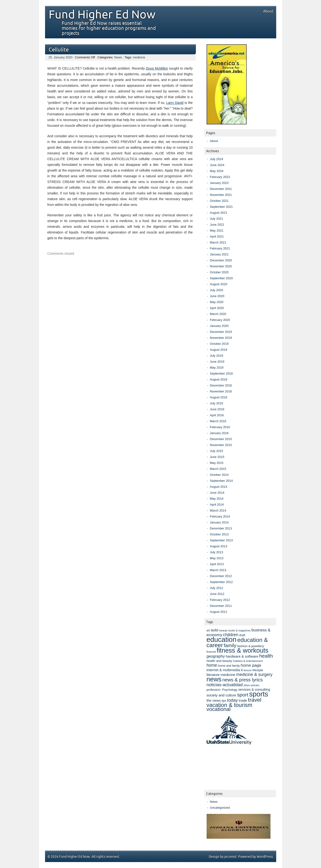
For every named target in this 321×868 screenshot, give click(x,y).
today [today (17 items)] (232, 700)
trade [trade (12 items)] (243, 700)
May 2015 (217, 463)
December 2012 (221, 576)
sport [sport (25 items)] (243, 695)
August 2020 (219, 284)
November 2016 (221, 391)
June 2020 (217, 296)
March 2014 (218, 510)
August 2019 (219, 350)
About (268, 11)
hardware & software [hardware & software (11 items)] (242, 656)
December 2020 (221, 260)
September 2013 (221, 540)
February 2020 (220, 320)
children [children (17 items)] (231, 635)
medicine (139, 57)
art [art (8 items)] (208, 630)
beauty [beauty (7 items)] (223, 630)
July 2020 (217, 290)
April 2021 (217, 236)
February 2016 (220, 427)
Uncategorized (220, 808)
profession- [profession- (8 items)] (214, 690)
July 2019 (217, 356)
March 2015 (218, 469)
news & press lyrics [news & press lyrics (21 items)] (242, 680)
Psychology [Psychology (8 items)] (230, 690)
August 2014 (219, 487)
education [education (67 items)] (222, 640)
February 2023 (220, 177)
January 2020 (219, 326)
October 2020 (219, 272)
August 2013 (219, 546)
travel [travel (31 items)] (255, 700)
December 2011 (221, 606)
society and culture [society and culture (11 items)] (222, 695)
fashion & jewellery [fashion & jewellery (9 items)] (250, 646)
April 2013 (217, 564)
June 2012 (217, 594)
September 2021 (221, 207)
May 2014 (217, 499)
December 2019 (221, 332)
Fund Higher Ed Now (102, 15)
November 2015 (221, 445)
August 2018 (219, 379)
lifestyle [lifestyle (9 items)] (258, 670)
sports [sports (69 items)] (259, 694)
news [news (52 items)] (214, 679)
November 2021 (221, 195)
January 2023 (219, 183)
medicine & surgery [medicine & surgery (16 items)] (254, 675)
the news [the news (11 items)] (214, 700)
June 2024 (217, 165)
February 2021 (220, 248)
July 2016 (217, 403)
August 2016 (219, 397)
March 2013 (218, 570)
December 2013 (221, 528)
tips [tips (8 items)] (224, 701)
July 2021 (217, 219)
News (118, 57)
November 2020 (221, 266)
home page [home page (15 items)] (251, 665)
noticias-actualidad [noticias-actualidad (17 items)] (225, 685)
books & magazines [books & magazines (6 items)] (239, 630)
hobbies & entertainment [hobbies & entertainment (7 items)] (248, 661)
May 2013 (217, 558)
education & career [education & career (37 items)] (237, 642)
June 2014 (217, 493)
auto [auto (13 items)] (215, 630)
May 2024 (217, 171)
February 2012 (220, 600)
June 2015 (217, 457)
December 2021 (221, 189)
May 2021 (217, 231)
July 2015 (217, 451)
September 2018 (221, 373)
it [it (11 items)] (242, 670)
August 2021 (219, 213)
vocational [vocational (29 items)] (219, 709)
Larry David (175, 103)
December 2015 (221, 439)
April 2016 (217, 415)
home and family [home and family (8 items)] (229, 666)
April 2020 (217, 308)
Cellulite (59, 50)
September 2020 (221, 278)
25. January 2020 (61, 57)
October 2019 (219, 344)
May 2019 (217, 368)
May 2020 (217, 302)
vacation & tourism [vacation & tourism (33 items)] (229, 705)
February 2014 (220, 516)
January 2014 (219, 522)
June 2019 (217, 362)
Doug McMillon (157, 68)
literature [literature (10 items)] (213, 675)
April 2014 (217, 505)
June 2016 (217, 409)
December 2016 (221, 385)
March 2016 (218, 421)
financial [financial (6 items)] (211, 652)
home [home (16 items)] (212, 665)
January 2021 (219, 254)
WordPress (265, 857)
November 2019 (221, 338)
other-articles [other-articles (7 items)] (252, 685)
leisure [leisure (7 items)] (248, 670)
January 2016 (219, 433)
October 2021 (219, 201)
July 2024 (217, 159)
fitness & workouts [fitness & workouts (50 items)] (242, 650)
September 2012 (221, 582)
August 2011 (219, 612)
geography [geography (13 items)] (216, 656)
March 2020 (218, 314)
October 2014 (219, 475)
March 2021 (218, 242)
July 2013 (217, 552)
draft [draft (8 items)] (242, 635)
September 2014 (221, 481)
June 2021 (217, 225)
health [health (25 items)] (266, 656)
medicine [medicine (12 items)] (228, 675)
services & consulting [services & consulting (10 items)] (254, 690)
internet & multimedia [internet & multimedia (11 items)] (223, 670)
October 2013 (219, 534)
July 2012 (217, 588)
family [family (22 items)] (230, 645)
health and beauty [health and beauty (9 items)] (219, 661)
